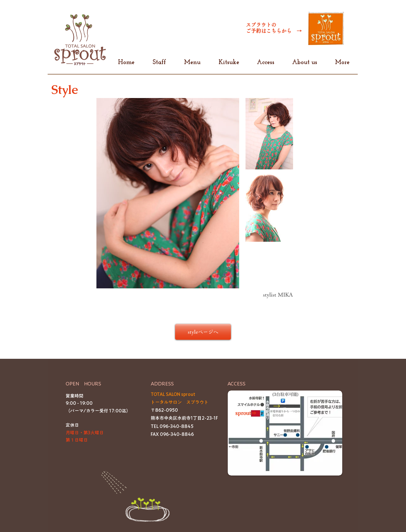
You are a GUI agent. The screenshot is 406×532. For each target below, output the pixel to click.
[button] (285, 433)
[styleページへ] (203, 332)
